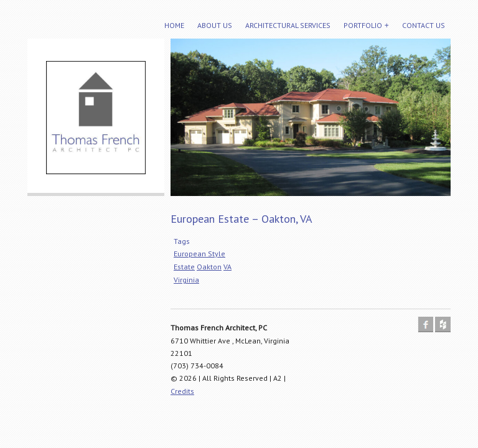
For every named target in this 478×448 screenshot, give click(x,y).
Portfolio (363, 25)
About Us (215, 25)
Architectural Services (288, 25)
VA (227, 267)
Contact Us (424, 25)
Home (174, 25)
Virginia (186, 280)
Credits (182, 391)
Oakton (209, 267)
